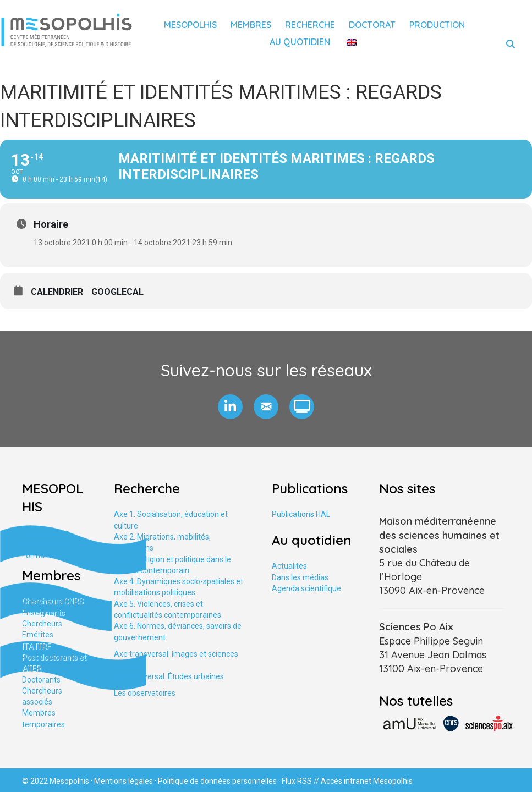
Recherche (310, 25)
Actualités (289, 566)
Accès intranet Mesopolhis (367, 781)
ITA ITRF (36, 646)
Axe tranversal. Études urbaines (169, 676)
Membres (251, 25)
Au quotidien (300, 42)
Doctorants (41, 680)
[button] (230, 407)
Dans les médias (300, 577)
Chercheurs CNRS (53, 601)
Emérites (38, 635)
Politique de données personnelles (217, 781)
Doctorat (372, 25)
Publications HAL (301, 514)
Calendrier (57, 292)
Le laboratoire (46, 533)
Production (437, 25)
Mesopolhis (190, 25)
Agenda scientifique (306, 588)
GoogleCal (117, 292)
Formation (40, 555)
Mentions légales (124, 781)
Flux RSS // (301, 781)
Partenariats (44, 544)
